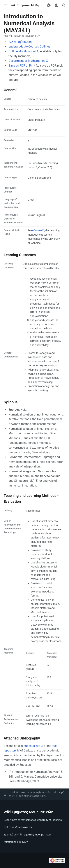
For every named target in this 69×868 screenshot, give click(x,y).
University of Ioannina (49, 820)
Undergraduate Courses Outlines (29, 47)
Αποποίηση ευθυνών (16, 842)
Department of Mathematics (27, 61)
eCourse (37, 230)
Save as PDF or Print (22, 66)
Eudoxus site (32, 746)
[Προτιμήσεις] (49, 5)
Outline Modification (22, 51)
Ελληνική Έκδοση (20, 42)
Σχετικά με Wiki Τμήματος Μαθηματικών (28, 835)
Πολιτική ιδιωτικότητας (18, 827)
